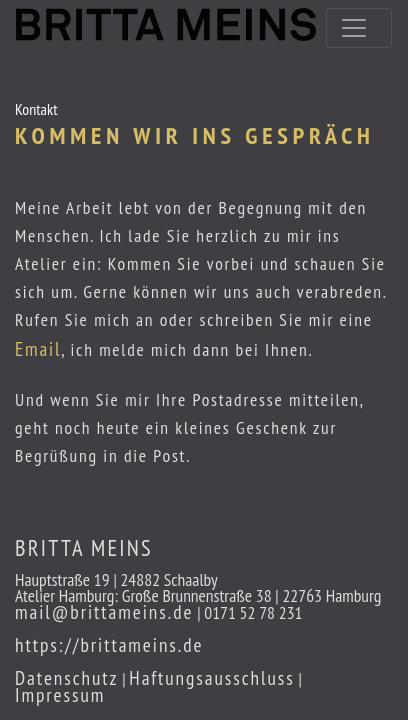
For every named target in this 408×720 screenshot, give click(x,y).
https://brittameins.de (109, 644)
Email (38, 348)
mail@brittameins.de (104, 611)
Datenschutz (67, 677)
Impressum (60, 694)
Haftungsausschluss (212, 677)
